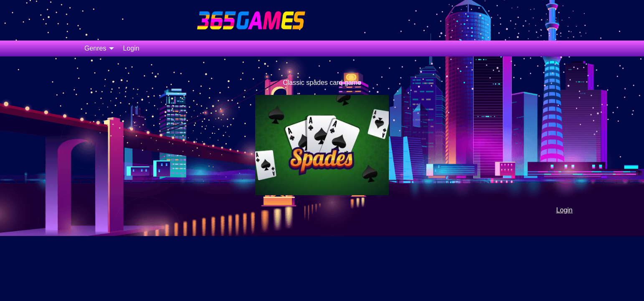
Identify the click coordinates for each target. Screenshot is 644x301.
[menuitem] (97, 48)
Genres (95, 48)
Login (131, 48)
